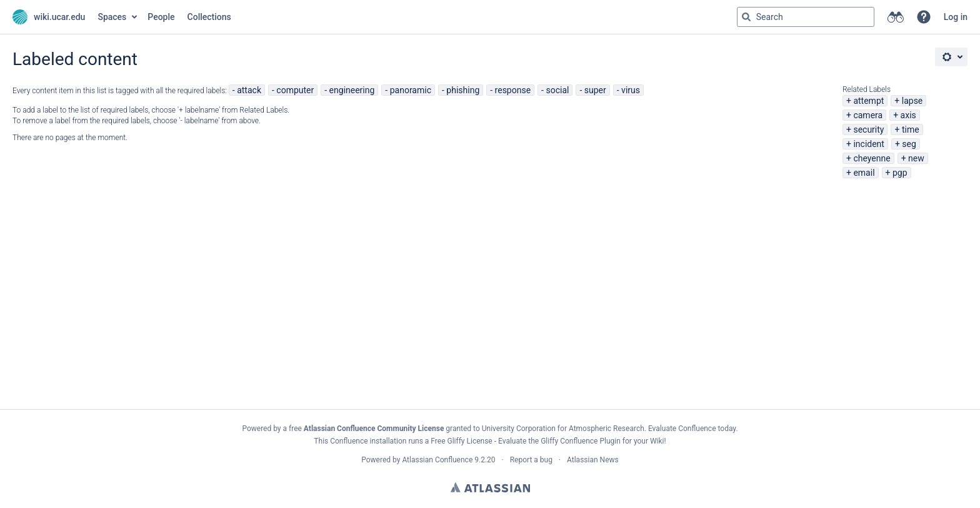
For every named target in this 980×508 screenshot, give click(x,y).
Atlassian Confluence (437, 460)
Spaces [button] (112, 17)
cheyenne (872, 158)
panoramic (411, 90)
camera (868, 115)
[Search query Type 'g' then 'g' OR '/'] (806, 17)
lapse (912, 101)
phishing (463, 90)
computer (295, 90)
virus (631, 90)
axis (908, 115)
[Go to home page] (49, 17)
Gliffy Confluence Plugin (581, 441)
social (557, 90)
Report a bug (531, 460)
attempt (868, 101)
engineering (352, 90)
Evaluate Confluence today (692, 429)
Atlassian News (593, 460)
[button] (924, 17)
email (864, 173)
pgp (900, 173)
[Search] (746, 17)
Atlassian (490, 487)
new (916, 158)
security (868, 130)
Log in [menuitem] (956, 17)
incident (869, 144)
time (911, 130)
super (595, 90)
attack (249, 90)
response (513, 90)
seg (909, 144)
